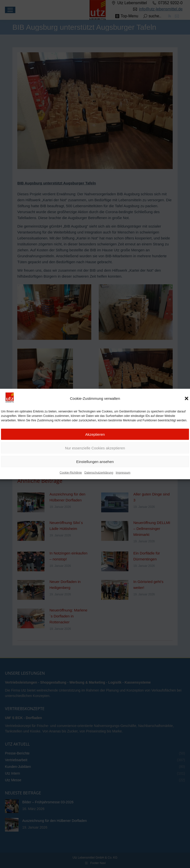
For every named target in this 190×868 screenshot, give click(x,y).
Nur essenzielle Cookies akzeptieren (95, 449)
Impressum (123, 474)
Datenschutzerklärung (99, 474)
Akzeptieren (95, 435)
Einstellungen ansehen (95, 463)
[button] (187, 400)
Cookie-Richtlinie (71, 474)
